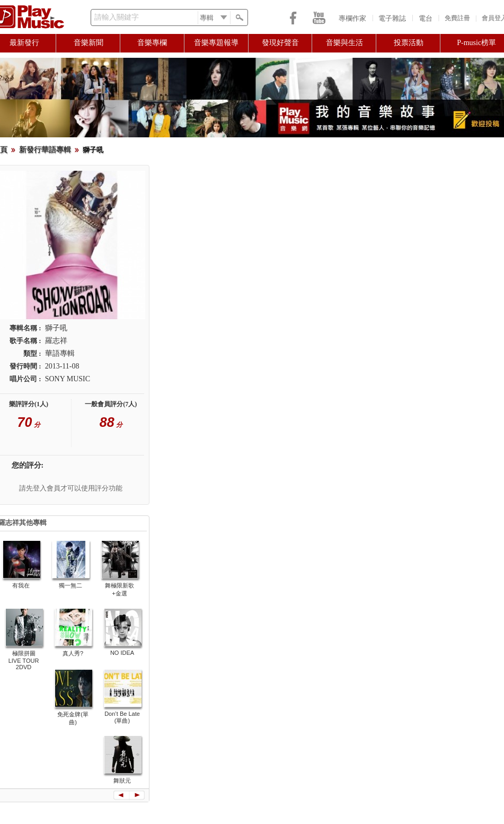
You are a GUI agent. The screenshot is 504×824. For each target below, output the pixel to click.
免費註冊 (457, 18)
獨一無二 (70, 585)
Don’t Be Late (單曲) (122, 717)
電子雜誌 (392, 18)
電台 (426, 18)
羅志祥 (56, 341)
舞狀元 (122, 781)
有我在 (21, 585)
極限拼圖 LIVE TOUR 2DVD (24, 660)
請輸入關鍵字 (117, 17)
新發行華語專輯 (45, 150)
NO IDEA (122, 653)
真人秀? (73, 653)
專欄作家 (352, 18)
